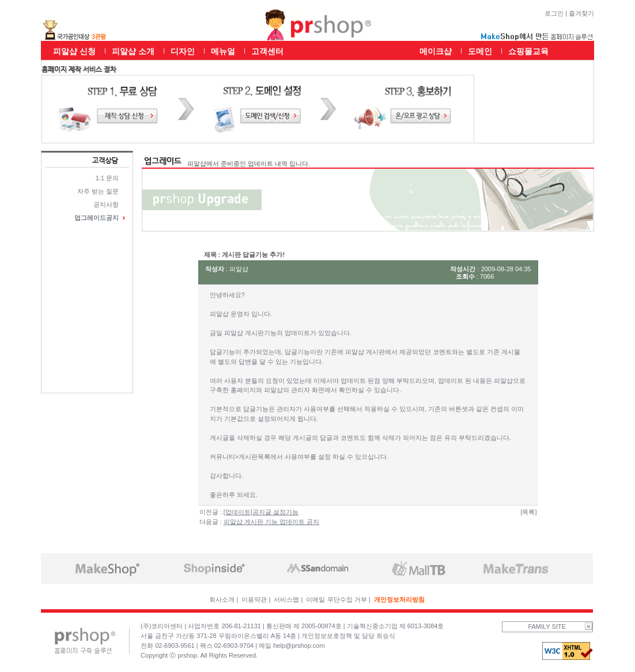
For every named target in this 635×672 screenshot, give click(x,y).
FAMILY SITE (560, 627)
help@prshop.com (299, 646)
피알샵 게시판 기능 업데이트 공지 (271, 522)
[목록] (528, 512)
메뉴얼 (223, 51)
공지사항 (106, 204)
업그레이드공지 (97, 218)
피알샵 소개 (133, 51)
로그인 (554, 13)
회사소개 (222, 599)
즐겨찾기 (581, 13)
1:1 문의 (107, 178)
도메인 (480, 51)
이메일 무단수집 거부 (336, 599)
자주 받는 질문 (98, 191)
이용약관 (254, 599)
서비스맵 (286, 599)
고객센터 (267, 51)
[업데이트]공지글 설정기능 (261, 512)
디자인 (183, 51)
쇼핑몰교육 (528, 51)
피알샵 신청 (74, 51)
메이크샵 (436, 51)
